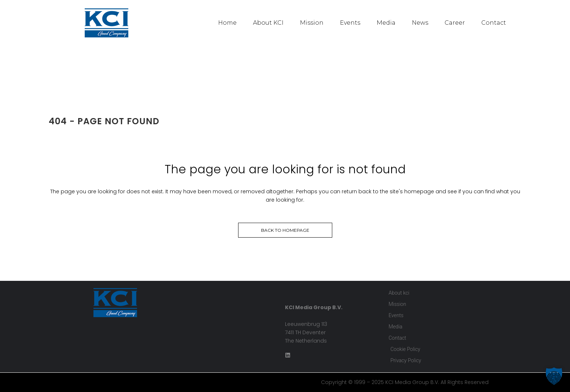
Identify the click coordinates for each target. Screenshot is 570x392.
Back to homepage (285, 230)
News (420, 23)
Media (386, 23)
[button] (554, 376)
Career (455, 23)
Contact (494, 23)
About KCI (268, 23)
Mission (312, 23)
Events (350, 23)
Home (227, 23)
